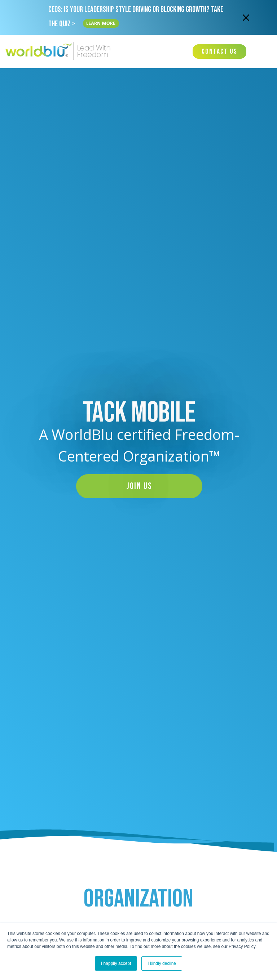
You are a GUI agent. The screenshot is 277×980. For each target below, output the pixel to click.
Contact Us (219, 52)
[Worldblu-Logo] (60, 52)
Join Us (139, 486)
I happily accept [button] (116, 963)
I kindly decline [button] (162, 963)
